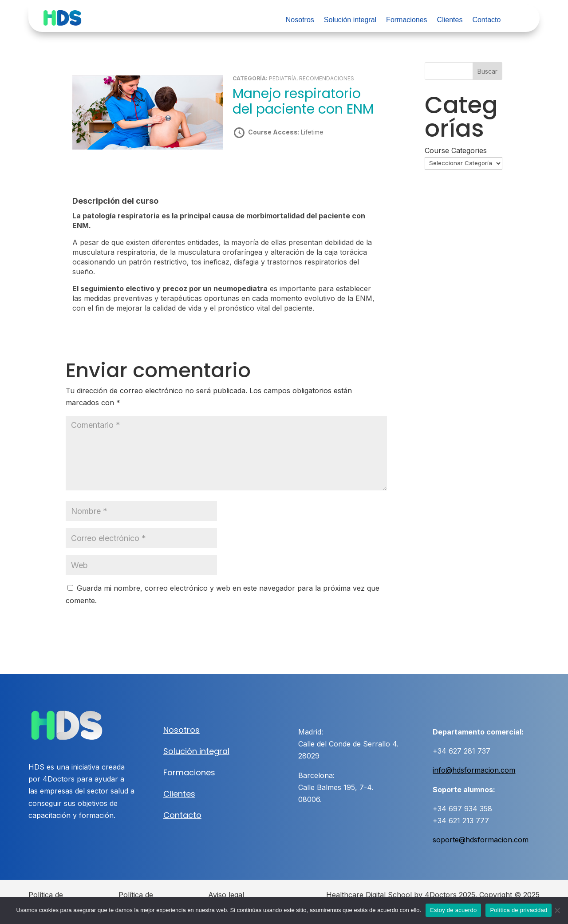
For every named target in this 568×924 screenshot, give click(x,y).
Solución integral (350, 20)
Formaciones (406, 20)
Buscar (487, 71)
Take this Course (280, 163)
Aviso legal (226, 895)
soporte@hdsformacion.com (481, 840)
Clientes (450, 20)
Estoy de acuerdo (453, 910)
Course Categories (456, 150)
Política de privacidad (519, 910)
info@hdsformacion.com (474, 770)
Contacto (486, 20)
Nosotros (300, 20)
